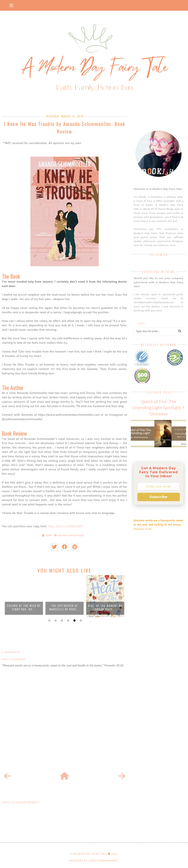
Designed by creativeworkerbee (94, 860)
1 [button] (49, 620)
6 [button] (80, 620)
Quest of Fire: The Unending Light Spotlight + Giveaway (158, 407)
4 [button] (68, 620)
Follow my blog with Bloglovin (21, 802)
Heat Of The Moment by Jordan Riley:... (105, 607)
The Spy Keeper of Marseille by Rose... (65, 607)
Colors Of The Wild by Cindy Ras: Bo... (24, 607)
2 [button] (55, 620)
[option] (24, 596)
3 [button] (61, 620)
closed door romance (76, 535)
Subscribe (158, 497)
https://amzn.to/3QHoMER (65, 526)
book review (63, 535)
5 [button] (74, 620)
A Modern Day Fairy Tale (89, 854)
